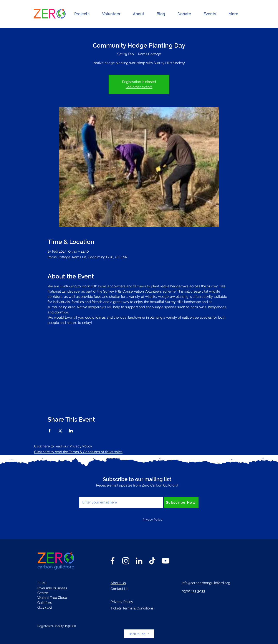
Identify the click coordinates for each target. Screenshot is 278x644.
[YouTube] (165, 561)
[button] (82, 14)
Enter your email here (97, 492)
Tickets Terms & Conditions (132, 608)
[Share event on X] (60, 431)
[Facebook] (113, 561)
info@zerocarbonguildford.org (206, 583)
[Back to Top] (139, 634)
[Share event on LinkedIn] (71, 431)
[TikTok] (152, 561)
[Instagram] (126, 561)
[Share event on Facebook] (50, 431)
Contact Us (119, 589)
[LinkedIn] (139, 561)
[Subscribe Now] (181, 502)
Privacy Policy (122, 602)
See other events (139, 87)
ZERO (42, 583)
